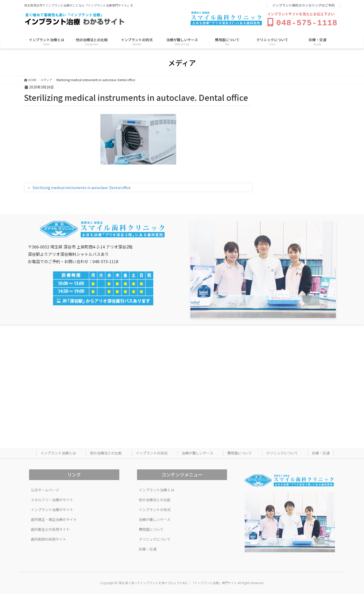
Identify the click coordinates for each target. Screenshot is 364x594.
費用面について (240, 452)
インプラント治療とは (58, 452)
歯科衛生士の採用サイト (50, 528)
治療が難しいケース (198, 452)
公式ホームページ (45, 489)
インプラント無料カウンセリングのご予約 (303, 5)
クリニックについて (282, 452)
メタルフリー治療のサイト (52, 499)
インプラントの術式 (152, 452)
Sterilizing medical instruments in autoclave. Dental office (82, 187)
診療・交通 (321, 452)
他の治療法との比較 (106, 452)
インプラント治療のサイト (52, 509)
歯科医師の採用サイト (49, 538)
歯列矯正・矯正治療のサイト (54, 518)
